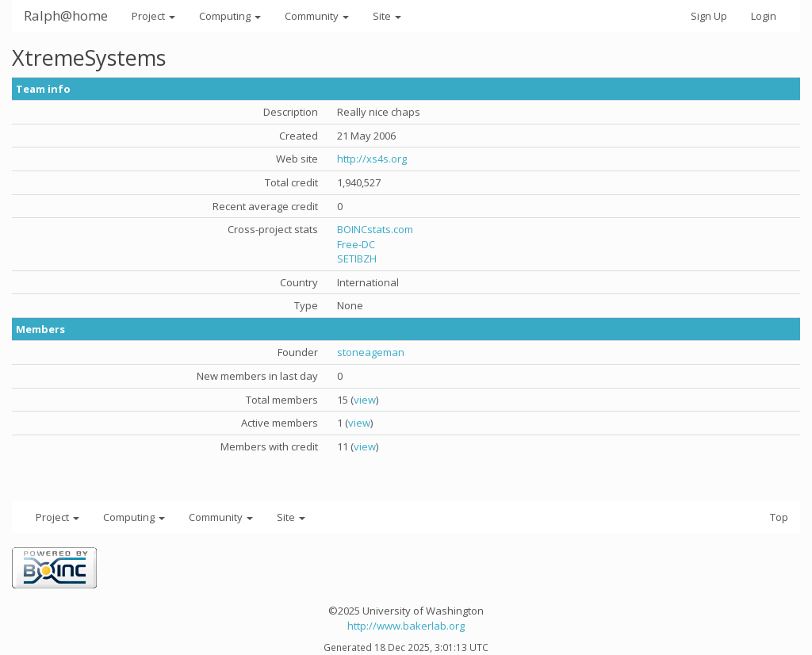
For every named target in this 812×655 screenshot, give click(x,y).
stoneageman (371, 352)
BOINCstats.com (375, 229)
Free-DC (356, 244)
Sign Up (709, 16)
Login (764, 16)
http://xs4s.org (372, 159)
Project (153, 16)
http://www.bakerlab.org (406, 626)
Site (387, 16)
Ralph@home (66, 15)
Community (317, 16)
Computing (230, 16)
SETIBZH (357, 259)
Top (779, 517)
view (365, 400)
